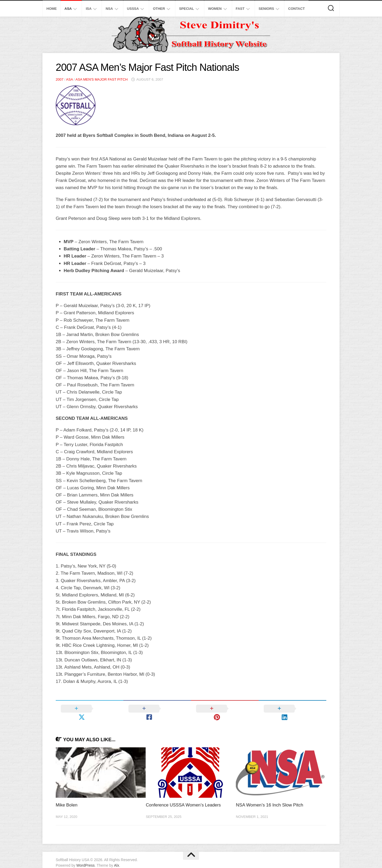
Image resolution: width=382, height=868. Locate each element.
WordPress (86, 857)
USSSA (133, 9)
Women (215, 9)
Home (52, 9)
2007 (60, 79)
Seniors (266, 9)
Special (186, 9)
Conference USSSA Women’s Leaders (184, 797)
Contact (296, 9)
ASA (68, 9)
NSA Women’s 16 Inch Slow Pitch (270, 797)
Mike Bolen (67, 797)
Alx (117, 857)
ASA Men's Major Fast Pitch (101, 79)
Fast (240, 9)
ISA (89, 9)
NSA (109, 9)
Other (159, 9)
